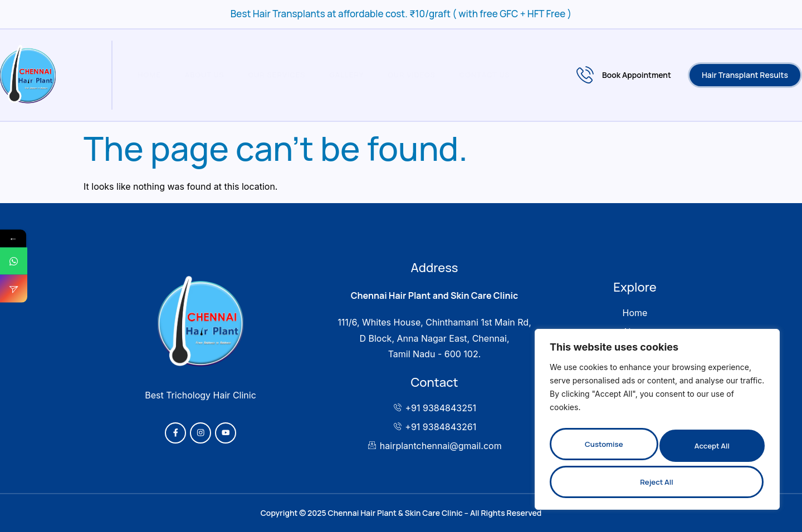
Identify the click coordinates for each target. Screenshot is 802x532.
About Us (200, 75)
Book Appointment (624, 75)
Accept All (657, 482)
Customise (603, 449)
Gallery (339, 75)
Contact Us (474, 75)
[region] (657, 425)
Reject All (710, 449)
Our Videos (402, 75)
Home (146, 75)
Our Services (270, 75)
